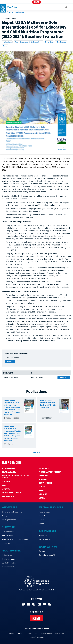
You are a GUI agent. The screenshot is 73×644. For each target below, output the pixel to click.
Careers (42, 551)
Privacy (21, 633)
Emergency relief (8, 531)
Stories (42, 520)
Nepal (5, 46)
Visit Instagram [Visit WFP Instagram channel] (34, 604)
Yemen (42, 498)
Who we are (9, 507)
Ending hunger (7, 555)
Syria (42, 490)
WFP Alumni (59, 633)
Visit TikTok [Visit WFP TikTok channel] (50, 604)
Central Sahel (9, 472)
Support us (43, 535)
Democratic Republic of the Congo (15, 477)
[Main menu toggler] (70, 7)
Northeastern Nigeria (50, 472)
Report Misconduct (37, 637)
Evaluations (7, 42)
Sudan (42, 487)
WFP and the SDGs (8, 567)
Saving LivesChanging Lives (12, 7)
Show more (36, 452)
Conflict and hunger (9, 559)
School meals (61, 42)
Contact (12, 633)
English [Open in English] (10, 362)
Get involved (48, 531)
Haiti (4, 485)
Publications (20, 12)
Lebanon (6, 489)
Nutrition (49, 42)
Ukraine (43, 494)
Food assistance (7, 535)
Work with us (48, 547)
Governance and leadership (12, 512)
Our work (8, 527)
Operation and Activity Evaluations (28, 42)
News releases (44, 512)
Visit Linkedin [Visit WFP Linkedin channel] (39, 604)
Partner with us (45, 539)
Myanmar (44, 468)
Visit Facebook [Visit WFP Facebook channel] (29, 604)
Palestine (44, 476)
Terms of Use (32, 633)
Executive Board (46, 633)
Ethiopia (6, 481)
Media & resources (51, 507)
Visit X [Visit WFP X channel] (23, 604)
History (4, 516)
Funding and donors (9, 520)
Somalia (43, 479)
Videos (41, 524)
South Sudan (45, 483)
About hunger (11, 551)
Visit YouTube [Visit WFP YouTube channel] (45, 604)
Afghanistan (8, 468)
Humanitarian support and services (15, 539)
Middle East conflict (12, 493)
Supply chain (6, 543)
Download (64, 378)
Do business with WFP (47, 555)
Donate (36, 2)
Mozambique (8, 496)
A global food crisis (9, 563)
